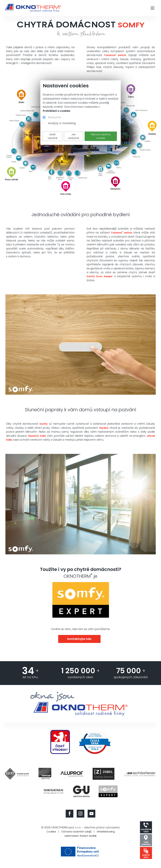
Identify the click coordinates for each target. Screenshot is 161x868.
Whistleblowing (108, 835)
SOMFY (131, 25)
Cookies (48, 835)
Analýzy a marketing (62, 123)
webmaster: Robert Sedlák (81, 839)
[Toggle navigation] (153, 8)
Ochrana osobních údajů (76, 835)
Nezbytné (54, 117)
